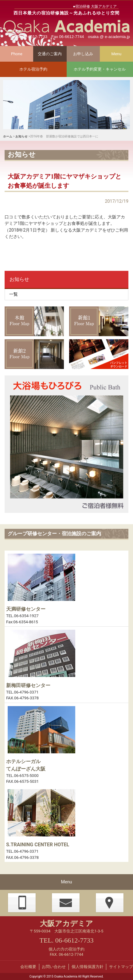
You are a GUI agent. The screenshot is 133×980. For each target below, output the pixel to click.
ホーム (8, 136)
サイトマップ (121, 967)
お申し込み (83, 54)
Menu (117, 54)
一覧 (14, 294)
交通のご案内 (50, 54)
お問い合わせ (54, 967)
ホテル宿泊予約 (33, 69)
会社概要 (28, 967)
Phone (17, 54)
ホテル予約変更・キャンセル (100, 69)
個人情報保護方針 (88, 967)
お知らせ (22, 136)
